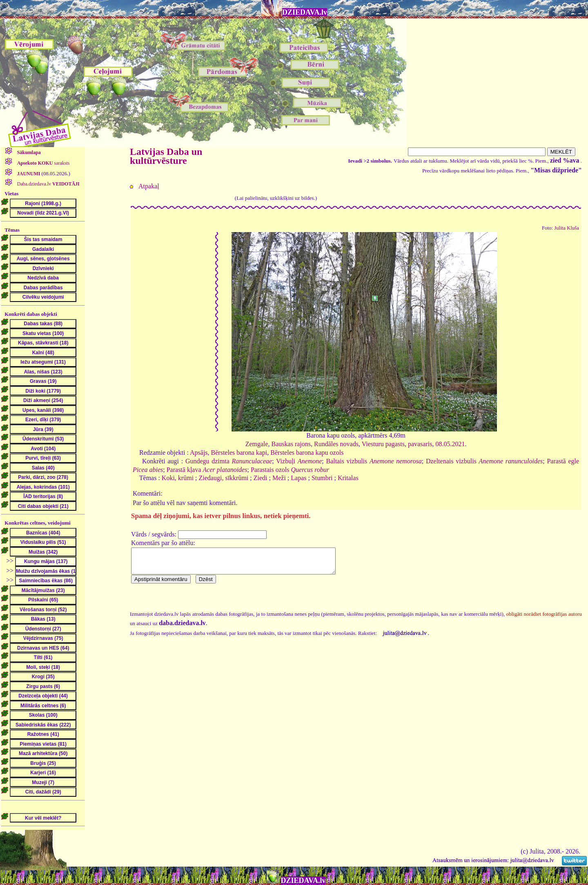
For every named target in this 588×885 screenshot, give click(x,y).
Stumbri (322, 478)
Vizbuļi (299, 461)
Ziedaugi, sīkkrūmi (224, 478)
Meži (279, 478)
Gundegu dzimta (229, 461)
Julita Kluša (567, 228)
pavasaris (420, 444)
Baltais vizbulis (374, 461)
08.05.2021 (450, 444)
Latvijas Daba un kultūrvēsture (166, 156)
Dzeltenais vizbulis (484, 461)
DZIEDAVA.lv (305, 12)
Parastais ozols (290, 470)
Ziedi (261, 478)
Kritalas (348, 478)
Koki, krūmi (178, 478)
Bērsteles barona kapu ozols (307, 453)
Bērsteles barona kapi (239, 453)
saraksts (43, 163)
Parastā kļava (207, 470)
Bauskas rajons (291, 444)
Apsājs (199, 453)
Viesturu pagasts (383, 444)
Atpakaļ (149, 186)
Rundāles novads (336, 444)
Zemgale (257, 444)
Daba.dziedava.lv (48, 184)
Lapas (298, 478)
